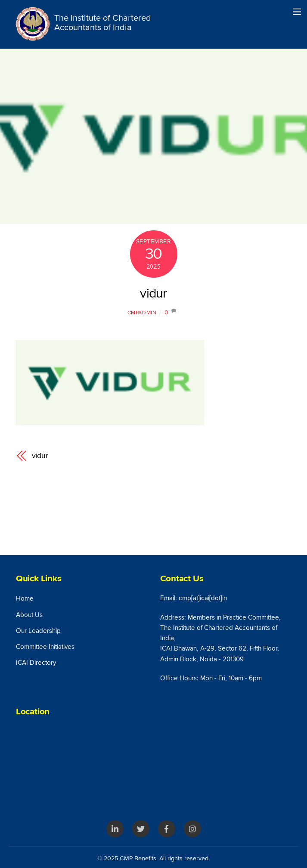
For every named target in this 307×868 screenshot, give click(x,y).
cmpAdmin (142, 313)
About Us (29, 615)
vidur (153, 293)
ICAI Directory (36, 663)
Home (25, 599)
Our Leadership (38, 631)
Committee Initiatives (45, 647)
